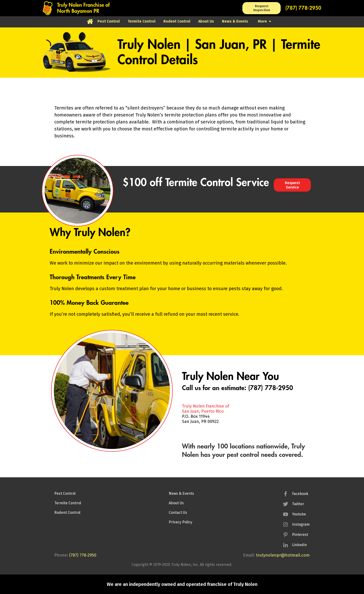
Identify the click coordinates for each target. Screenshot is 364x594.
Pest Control (65, 493)
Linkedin (299, 545)
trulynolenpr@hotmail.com (283, 555)
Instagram (301, 524)
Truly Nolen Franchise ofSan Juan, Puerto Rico (206, 409)
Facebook (300, 494)
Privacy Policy (180, 522)
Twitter (298, 504)
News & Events (181, 493)
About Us (176, 503)
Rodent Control (67, 513)
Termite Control (68, 503)
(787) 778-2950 (303, 8)
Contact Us (178, 513)
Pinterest (300, 535)
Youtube (299, 514)
